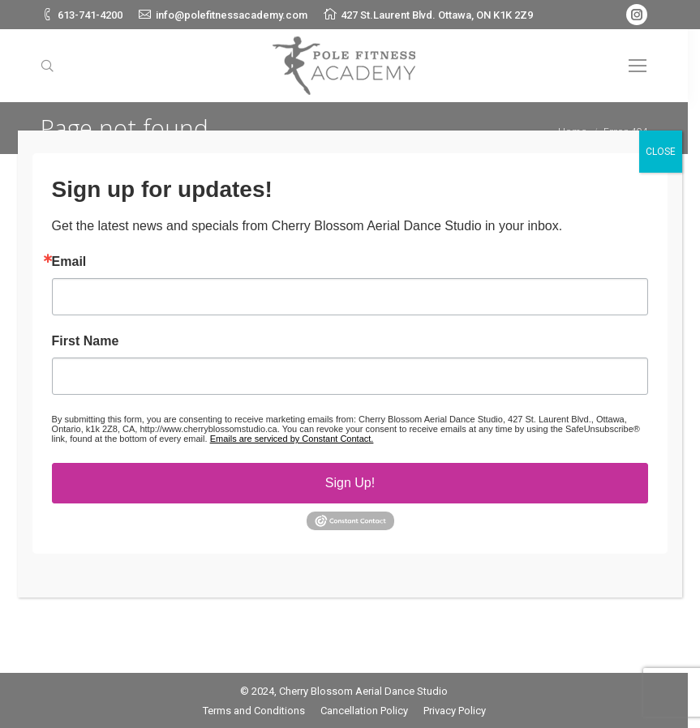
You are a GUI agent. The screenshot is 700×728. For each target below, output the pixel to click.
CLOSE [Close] (661, 152)
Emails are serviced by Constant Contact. (292, 439)
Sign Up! (350, 483)
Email (69, 262)
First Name (86, 341)
